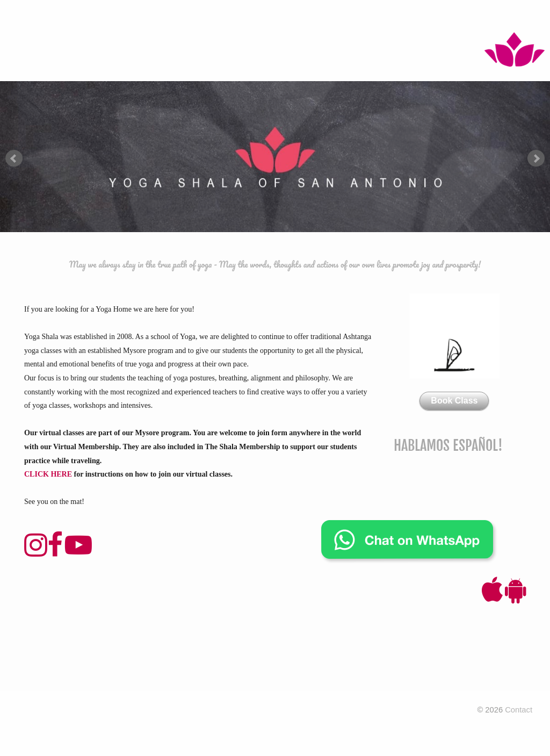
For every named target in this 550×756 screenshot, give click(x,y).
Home (53, 16)
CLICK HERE (48, 474)
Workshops (273, 16)
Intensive (324, 16)
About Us (370, 16)
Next (536, 159)
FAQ (494, 16)
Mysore (89, 16)
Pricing (171, 16)
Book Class (454, 401)
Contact (461, 16)
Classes (130, 16)
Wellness (417, 16)
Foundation (218, 16)
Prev (14, 159)
